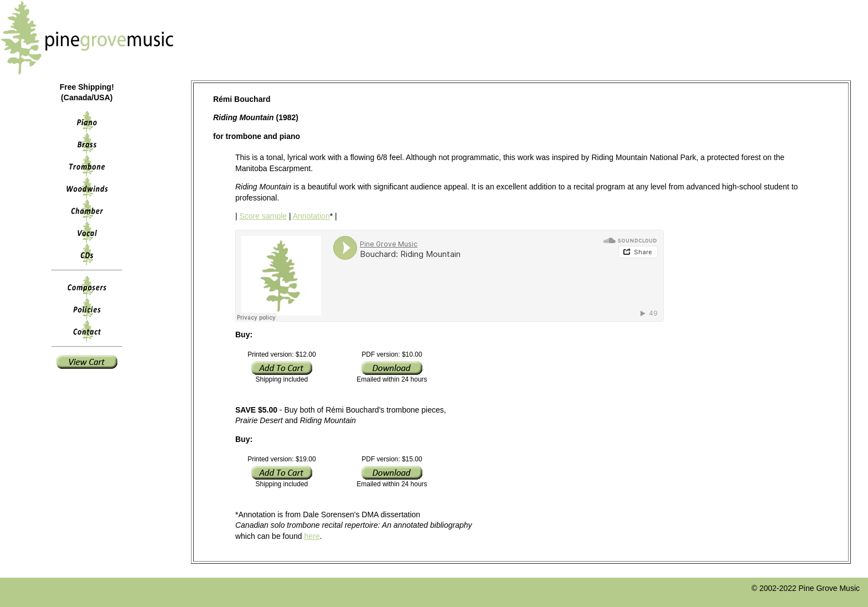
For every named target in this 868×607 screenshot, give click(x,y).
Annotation (311, 216)
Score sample (263, 216)
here (312, 536)
